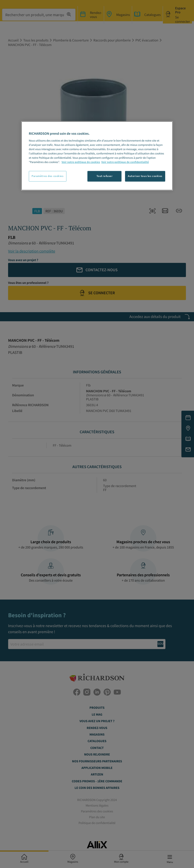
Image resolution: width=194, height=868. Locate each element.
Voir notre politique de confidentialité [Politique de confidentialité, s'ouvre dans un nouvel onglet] (125, 162)
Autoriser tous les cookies (145, 176)
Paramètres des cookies (48, 176)
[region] (97, 156)
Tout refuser (105, 176)
